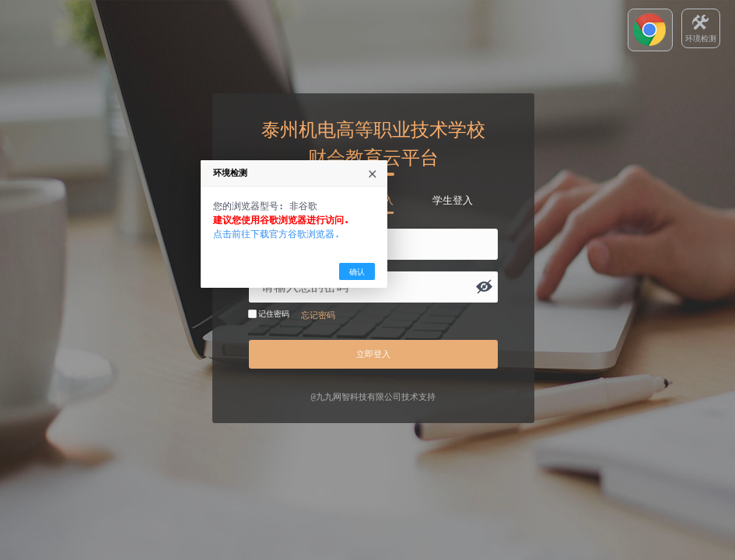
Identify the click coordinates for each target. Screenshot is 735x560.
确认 (430, 335)
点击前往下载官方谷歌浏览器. (350, 297)
